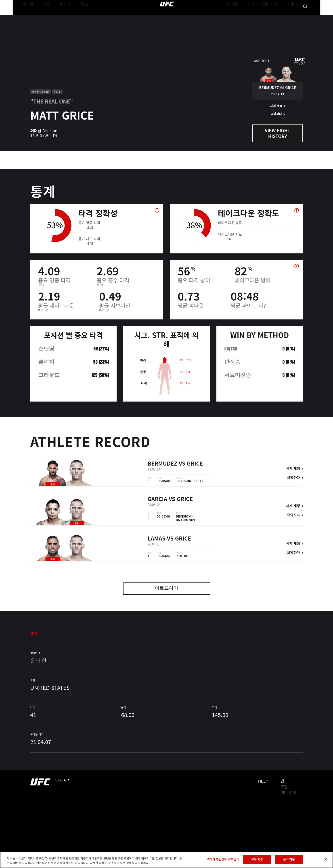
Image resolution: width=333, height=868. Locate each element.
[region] (166, 860)
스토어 (294, 17)
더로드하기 (166, 589)
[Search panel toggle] (305, 17)
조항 (284, 787)
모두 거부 (257, 859)
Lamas (157, 539)
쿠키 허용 (289, 859)
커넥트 (241, 17)
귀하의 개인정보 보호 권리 (223, 859)
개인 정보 (288, 792)
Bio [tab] (34, 633)
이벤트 (26, 17)
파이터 (62, 17)
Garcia (157, 499)
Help (263, 781)
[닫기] (326, 859)
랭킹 (43, 17)
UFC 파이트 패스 (267, 17)
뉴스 (79, 17)
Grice (195, 464)
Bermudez (162, 464)
